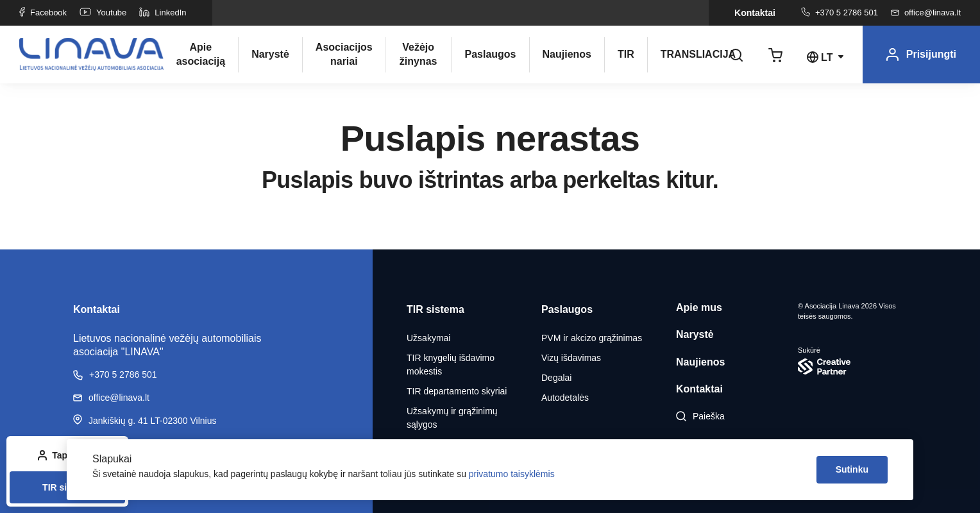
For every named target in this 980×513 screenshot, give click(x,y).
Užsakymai (428, 338)
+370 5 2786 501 (840, 13)
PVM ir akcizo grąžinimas (592, 338)
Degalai (556, 378)
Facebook (43, 13)
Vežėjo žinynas (418, 54)
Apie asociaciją (201, 54)
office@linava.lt (926, 13)
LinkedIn (163, 13)
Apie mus (699, 307)
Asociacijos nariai (344, 54)
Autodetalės (565, 398)
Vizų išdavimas (571, 358)
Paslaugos (490, 54)
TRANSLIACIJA (689, 54)
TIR (626, 54)
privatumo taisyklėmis (512, 474)
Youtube (103, 13)
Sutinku (852, 469)
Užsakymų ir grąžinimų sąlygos (452, 418)
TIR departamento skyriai (457, 391)
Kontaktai (755, 13)
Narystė (270, 54)
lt (827, 57)
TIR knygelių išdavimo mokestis (451, 365)
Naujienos (567, 54)
